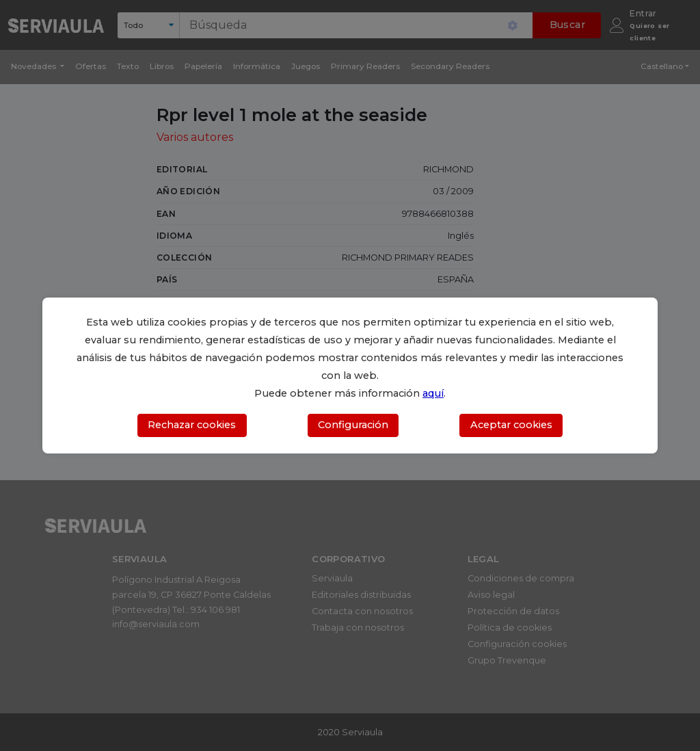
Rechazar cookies (192, 425)
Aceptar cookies (511, 425)
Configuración (353, 425)
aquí (433, 393)
